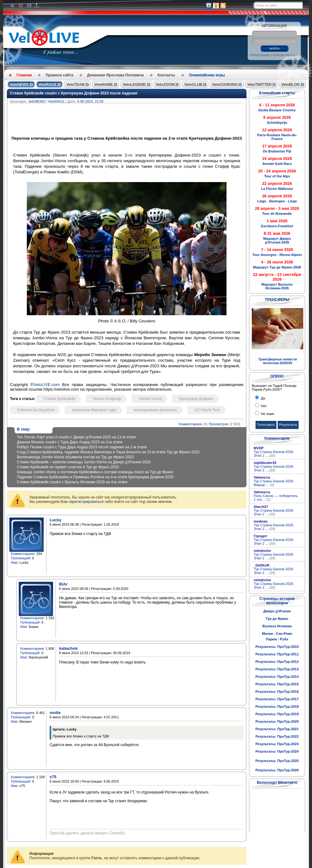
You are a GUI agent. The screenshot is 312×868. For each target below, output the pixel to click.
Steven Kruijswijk (107, 399)
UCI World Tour (207, 410)
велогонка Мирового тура (94, 410)
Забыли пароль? (285, 55)
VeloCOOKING (225, 84)
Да (263, 398)
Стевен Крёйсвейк (59, 399)
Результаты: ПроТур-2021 (277, 729)
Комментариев (190, 424)
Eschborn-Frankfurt (277, 226)
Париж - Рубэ (277, 639)
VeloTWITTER (259, 84)
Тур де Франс (277, 619)
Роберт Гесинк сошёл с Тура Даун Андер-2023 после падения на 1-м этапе (82, 447)
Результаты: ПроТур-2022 (277, 736)
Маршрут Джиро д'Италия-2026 (277, 240)
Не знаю (267, 414)
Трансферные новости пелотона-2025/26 (277, 361)
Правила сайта (59, 75)
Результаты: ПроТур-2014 (277, 677)
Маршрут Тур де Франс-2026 (277, 267)
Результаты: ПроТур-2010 (277, 647)
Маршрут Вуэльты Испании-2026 (277, 286)
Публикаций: (21, 558)
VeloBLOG (290, 84)
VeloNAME (104, 84)
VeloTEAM (75, 84)
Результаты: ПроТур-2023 (277, 744)
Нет (263, 406)
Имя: (15, 562)
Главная (24, 75)
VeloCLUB (193, 84)
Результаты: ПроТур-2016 (277, 692)
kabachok (68, 648)
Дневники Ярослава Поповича (115, 75)
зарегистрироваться (86, 502)
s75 (53, 777)
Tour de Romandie (277, 214)
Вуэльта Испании (277, 626)
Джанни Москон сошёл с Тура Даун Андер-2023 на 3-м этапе (70, 442)
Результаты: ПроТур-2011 (277, 654)
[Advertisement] (157, 120)
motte (55, 713)
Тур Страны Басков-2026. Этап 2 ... (274, 454)
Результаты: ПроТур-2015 (277, 684)
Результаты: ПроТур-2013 (277, 669)
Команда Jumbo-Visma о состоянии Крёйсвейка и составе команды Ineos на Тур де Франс (95, 472)
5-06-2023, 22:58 (90, 101)
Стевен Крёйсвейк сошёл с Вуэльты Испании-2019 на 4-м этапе (72, 482)
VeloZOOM (165, 84)
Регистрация (261, 55)
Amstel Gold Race (277, 164)
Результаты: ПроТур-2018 (277, 706)
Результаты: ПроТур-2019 (277, 714)
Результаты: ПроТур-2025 (277, 761)
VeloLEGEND (134, 84)
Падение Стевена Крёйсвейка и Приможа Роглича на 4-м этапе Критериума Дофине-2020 (95, 477)
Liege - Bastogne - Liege (277, 201)
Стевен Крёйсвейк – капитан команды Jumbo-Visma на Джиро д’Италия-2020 (84, 462)
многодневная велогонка (155, 410)
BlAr (63, 584)
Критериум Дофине (196, 399)
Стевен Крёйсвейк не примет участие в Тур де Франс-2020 (68, 467)
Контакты (166, 75)
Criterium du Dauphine (36, 410)
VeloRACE (48, 84)
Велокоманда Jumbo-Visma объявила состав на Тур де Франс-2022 (75, 457)
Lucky (56, 520)
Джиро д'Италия (277, 611)
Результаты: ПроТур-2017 (277, 699)
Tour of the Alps (277, 176)
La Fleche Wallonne (277, 189)
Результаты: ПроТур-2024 (277, 751)
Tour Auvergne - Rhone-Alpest (277, 255)
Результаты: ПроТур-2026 (277, 770)
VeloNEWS (19, 84)
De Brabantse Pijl (277, 151)
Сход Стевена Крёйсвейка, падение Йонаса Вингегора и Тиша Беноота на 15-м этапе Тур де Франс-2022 (108, 452)
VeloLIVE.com (46, 385)
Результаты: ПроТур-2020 (277, 721)
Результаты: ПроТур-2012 (277, 662)
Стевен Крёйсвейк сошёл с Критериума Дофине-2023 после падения (74, 93)
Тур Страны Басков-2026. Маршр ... (274, 483)
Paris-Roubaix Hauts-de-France (277, 137)
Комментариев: (23, 554)
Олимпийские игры (207, 75)
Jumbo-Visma (150, 399)
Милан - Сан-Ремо (277, 634)
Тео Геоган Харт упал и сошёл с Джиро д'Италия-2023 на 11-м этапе (76, 437)
